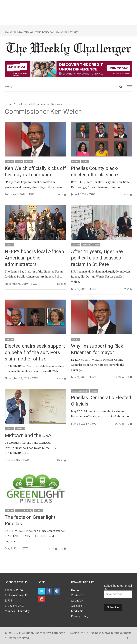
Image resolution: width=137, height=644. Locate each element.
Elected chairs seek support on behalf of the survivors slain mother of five (35, 353)
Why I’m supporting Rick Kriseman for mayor (97, 349)
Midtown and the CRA (28, 436)
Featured (9, 162)
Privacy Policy (80, 616)
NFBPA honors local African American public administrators (34, 258)
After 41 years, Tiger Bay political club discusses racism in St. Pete (97, 258)
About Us (77, 601)
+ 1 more (28, 162)
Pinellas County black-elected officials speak (95, 172)
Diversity (76, 245)
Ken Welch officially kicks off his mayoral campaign (35, 172)
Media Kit (77, 611)
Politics (19, 162)
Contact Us (78, 596)
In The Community (80, 391)
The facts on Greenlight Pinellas (30, 520)
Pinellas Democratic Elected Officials (101, 401)
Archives (76, 606)
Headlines (20, 429)
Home (75, 591)
